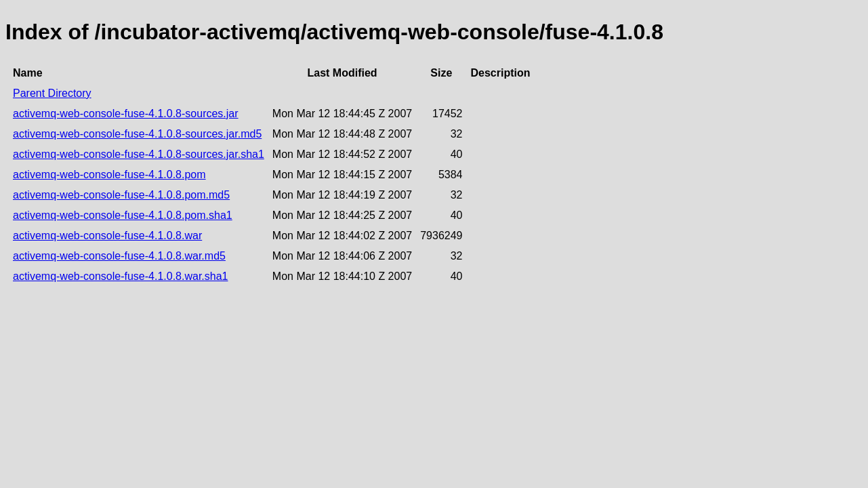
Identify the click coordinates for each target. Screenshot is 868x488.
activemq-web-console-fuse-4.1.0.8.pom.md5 (121, 195)
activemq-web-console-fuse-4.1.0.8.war (107, 236)
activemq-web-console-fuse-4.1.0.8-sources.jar (126, 114)
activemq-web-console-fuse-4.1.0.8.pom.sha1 (123, 215)
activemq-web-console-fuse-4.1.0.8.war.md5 (119, 256)
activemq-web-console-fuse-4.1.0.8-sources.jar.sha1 (139, 154)
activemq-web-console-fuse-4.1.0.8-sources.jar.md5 (137, 134)
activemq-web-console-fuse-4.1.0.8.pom (109, 175)
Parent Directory (52, 93)
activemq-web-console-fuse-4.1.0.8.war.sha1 (121, 276)
